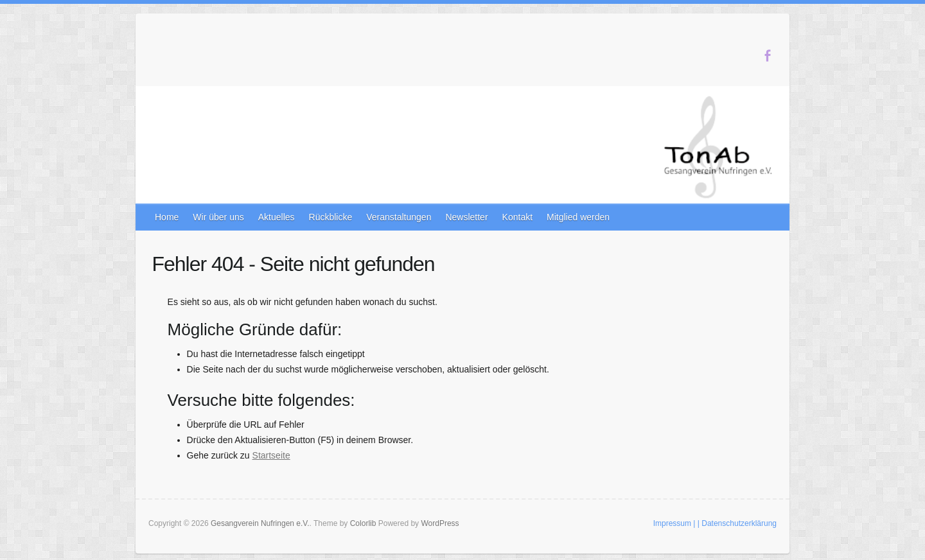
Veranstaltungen (399, 217)
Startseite (271, 455)
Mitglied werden (578, 217)
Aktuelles (277, 217)
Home (167, 217)
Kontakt (517, 217)
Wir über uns (218, 217)
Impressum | (674, 523)
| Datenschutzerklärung (737, 523)
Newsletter (466, 217)
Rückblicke (331, 217)
